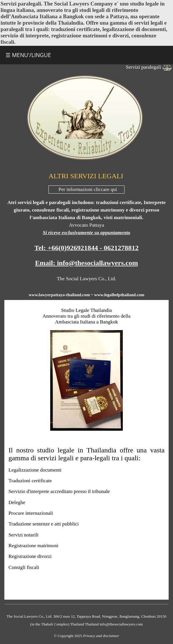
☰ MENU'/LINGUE (28, 55)
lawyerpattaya (52, 295)
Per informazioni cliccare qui (88, 189)
